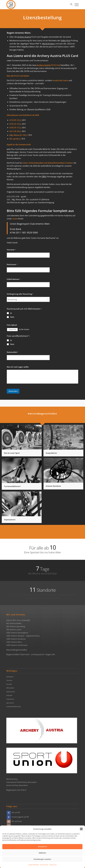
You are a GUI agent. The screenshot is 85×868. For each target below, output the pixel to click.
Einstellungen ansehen (42, 859)
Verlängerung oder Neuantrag (20, 294)
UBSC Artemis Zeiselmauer (17, 645)
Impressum (53, 865)
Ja (11, 313)
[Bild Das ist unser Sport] (23, 441)
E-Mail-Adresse (14, 279)
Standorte (10, 677)
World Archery (48, 44)
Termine (9, 680)
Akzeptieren (42, 847)
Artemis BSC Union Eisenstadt (18, 620)
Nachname (12, 264)
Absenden (13, 391)
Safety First (65, 41)
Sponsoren (10, 703)
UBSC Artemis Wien (14, 642)
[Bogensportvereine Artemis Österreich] (35, 5)
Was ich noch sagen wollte (18, 367)
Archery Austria (24, 37)
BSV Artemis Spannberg (16, 626)
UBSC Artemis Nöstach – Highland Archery (23, 636)
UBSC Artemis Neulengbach (17, 633)
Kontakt (9, 684)
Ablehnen (42, 853)
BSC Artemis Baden (14, 623)
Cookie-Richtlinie (34, 865)
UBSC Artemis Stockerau (16, 639)
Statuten (9, 695)
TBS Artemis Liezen (14, 630)
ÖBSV (44, 177)
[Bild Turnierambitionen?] (23, 475)
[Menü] (75, 5)
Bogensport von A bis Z (16, 790)
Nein (12, 317)
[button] (81, 829)
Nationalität (12, 352)
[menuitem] (70, 5)
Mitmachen (10, 688)
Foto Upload (12, 325)
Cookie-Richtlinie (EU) (14, 707)
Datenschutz (44, 865)
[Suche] (70, 5)
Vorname (11, 250)
